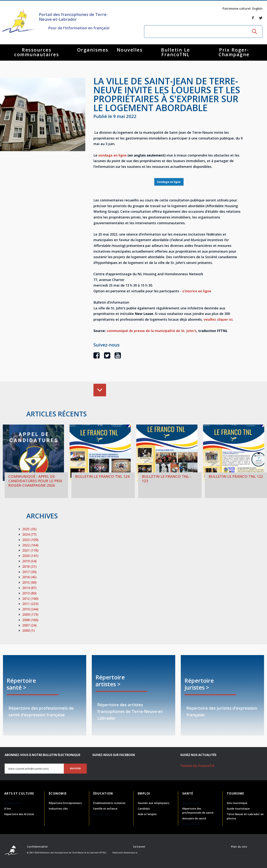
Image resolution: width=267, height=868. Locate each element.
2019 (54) (29, 561)
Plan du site (239, 847)
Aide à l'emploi (147, 814)
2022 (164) (30, 545)
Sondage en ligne (169, 182)
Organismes (93, 50)
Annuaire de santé (194, 818)
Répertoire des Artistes (19, 814)
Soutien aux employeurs (154, 803)
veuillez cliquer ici (218, 319)
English (257, 9)
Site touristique (237, 803)
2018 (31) (29, 566)
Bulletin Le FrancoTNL (176, 52)
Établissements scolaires (109, 803)
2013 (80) (29, 593)
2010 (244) (30, 609)
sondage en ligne (112, 155)
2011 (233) (30, 604)
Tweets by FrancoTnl (197, 766)
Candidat (144, 809)
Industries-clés (58, 809)
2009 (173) (30, 614)
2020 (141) (30, 556)
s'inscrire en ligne (197, 291)
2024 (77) (29, 534)
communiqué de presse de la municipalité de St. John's (151, 331)
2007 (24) (29, 625)
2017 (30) (29, 572)
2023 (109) (30, 540)
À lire (8, 809)
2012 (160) (30, 599)
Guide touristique (238, 809)
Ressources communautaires (37, 52)
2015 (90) (29, 582)
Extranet (139, 847)
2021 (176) (30, 550)
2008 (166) (30, 620)
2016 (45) (29, 577)
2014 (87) (29, 588)
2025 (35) (29, 529)
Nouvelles (130, 50)
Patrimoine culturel (236, 9)
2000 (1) (28, 630)
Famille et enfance (105, 809)
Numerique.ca (131, 853)
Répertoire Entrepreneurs (65, 803)
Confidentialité (37, 847)
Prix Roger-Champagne (234, 52)
